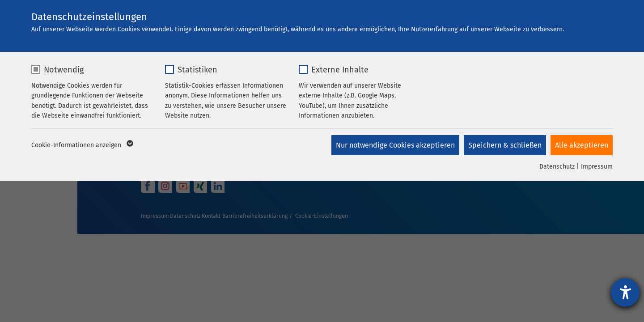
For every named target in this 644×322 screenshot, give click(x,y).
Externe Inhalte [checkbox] (340, 70)
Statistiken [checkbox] (197, 70)
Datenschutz (557, 167)
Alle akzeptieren (582, 145)
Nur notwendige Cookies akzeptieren (395, 145)
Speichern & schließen (505, 145)
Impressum (597, 167)
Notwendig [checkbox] (64, 70)
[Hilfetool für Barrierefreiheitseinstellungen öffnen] (625, 292)
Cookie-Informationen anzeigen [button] (82, 145)
